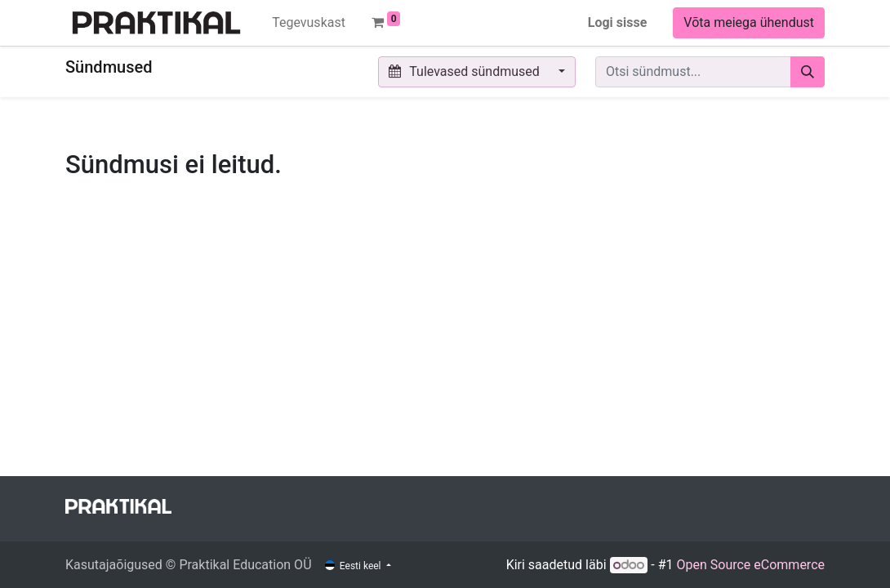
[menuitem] (309, 23)
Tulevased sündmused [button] (466, 71)
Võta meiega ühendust (749, 22)
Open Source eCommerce (750, 565)
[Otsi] (808, 72)
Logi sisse (618, 22)
